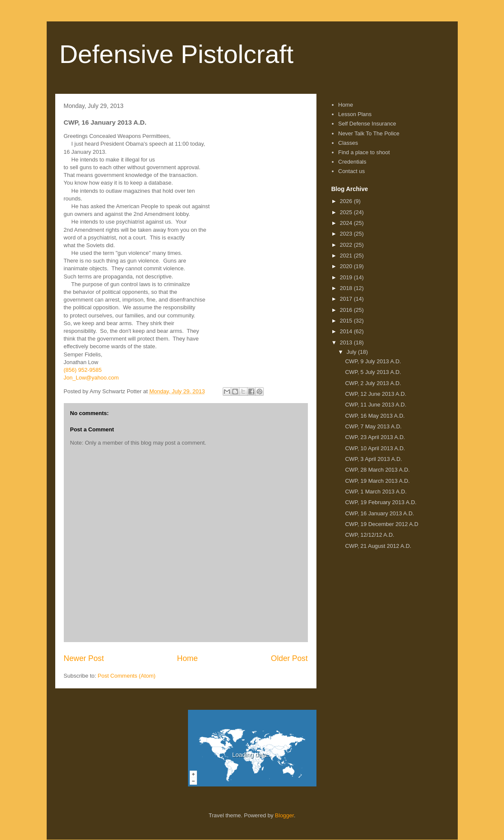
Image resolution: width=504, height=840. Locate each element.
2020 (347, 266)
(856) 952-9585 (83, 370)
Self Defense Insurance (367, 124)
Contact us (352, 171)
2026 (347, 201)
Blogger (284, 815)
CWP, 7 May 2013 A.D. (373, 426)
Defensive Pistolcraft (177, 54)
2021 (347, 256)
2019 (347, 277)
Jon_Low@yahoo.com (91, 378)
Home (187, 658)
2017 (347, 299)
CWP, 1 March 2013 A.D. (376, 492)
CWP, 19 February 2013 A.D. (381, 502)
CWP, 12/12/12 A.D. (370, 535)
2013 (347, 342)
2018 (347, 288)
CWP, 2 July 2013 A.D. (373, 383)
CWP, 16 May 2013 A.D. (375, 416)
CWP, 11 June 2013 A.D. (376, 405)
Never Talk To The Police (369, 133)
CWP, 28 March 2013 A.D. (377, 470)
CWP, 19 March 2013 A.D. (377, 481)
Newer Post (84, 658)
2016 (347, 310)
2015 (347, 321)
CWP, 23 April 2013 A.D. (375, 437)
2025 (347, 212)
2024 (347, 223)
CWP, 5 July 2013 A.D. (373, 372)
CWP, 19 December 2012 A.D (382, 524)
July (352, 352)
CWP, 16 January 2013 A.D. (380, 513)
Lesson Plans (355, 114)
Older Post (289, 658)
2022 (347, 245)
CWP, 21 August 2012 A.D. (378, 546)
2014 (347, 331)
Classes (348, 143)
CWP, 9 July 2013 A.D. (373, 361)
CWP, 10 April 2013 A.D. (375, 448)
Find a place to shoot (364, 152)
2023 (347, 234)
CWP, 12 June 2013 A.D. (376, 394)
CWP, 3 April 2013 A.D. (374, 459)
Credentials (352, 162)
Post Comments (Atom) (127, 676)
